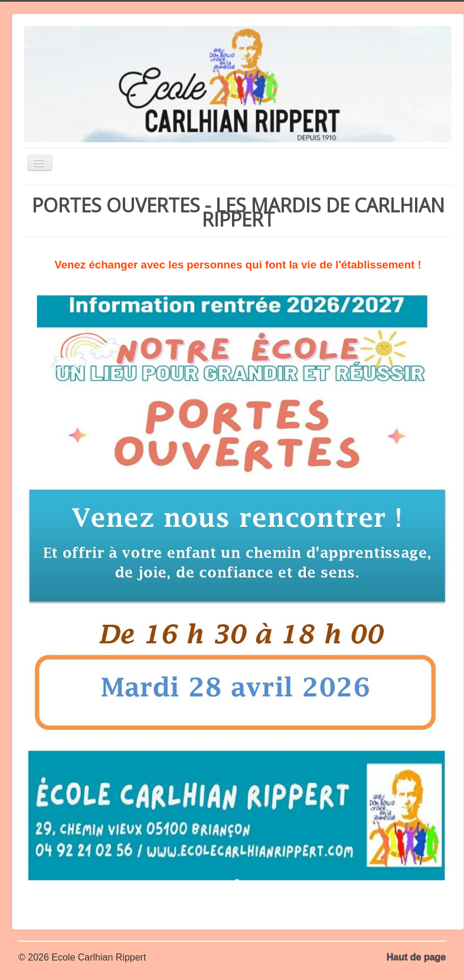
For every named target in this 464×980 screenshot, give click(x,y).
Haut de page (416, 957)
